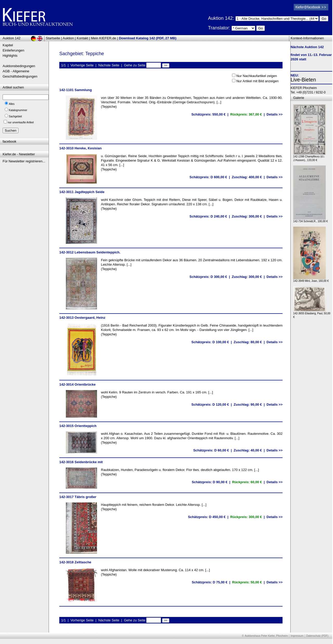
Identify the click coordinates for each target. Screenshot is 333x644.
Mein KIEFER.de (104, 38)
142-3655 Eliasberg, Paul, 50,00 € (312, 314)
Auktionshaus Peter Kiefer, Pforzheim (266, 636)
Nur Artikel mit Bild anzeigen (257, 81)
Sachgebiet (15, 116)
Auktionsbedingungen (19, 66)
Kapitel (8, 45)
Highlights (10, 56)
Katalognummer (18, 110)
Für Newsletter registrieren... (24, 161)
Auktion (68, 38)
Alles (12, 104)
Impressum (297, 636)
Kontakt (82, 38)
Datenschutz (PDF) (317, 636)
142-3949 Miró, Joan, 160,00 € (311, 280)
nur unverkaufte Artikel (21, 122)
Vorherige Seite (82, 65)
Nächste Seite (109, 65)
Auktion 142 (12, 38)
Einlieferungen (13, 50)
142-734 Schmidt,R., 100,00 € (310, 220)
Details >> (275, 114)
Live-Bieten (303, 80)
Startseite (53, 38)
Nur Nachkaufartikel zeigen (257, 76)
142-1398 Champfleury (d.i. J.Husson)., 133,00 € (309, 157)
